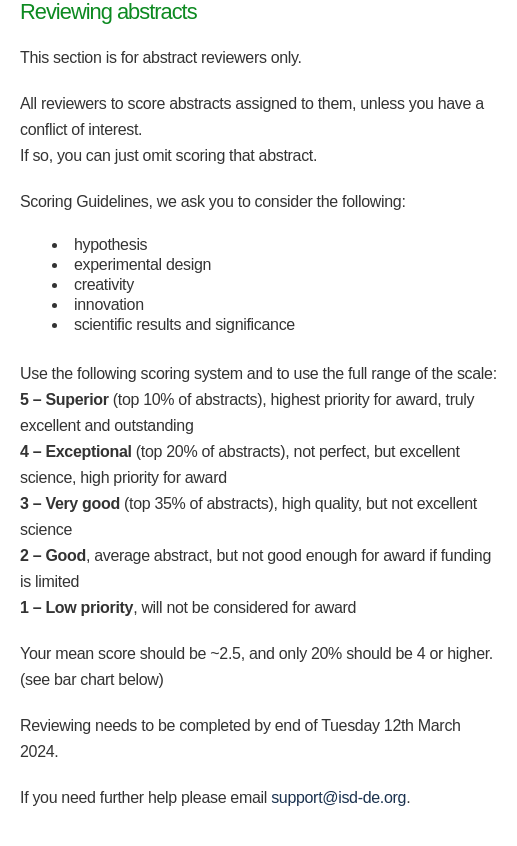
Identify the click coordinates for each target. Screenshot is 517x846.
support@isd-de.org (338, 797)
